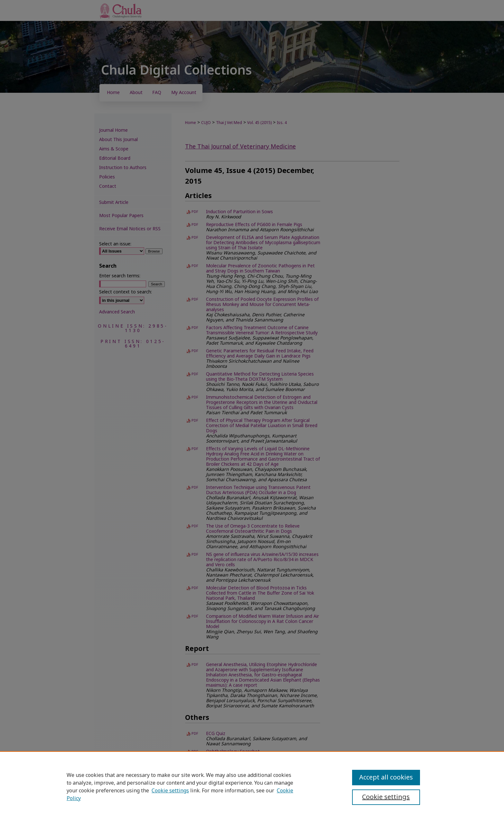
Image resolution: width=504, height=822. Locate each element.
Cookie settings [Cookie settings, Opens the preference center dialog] (386, 797)
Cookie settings (170, 791)
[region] (252, 787)
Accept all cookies (386, 778)
